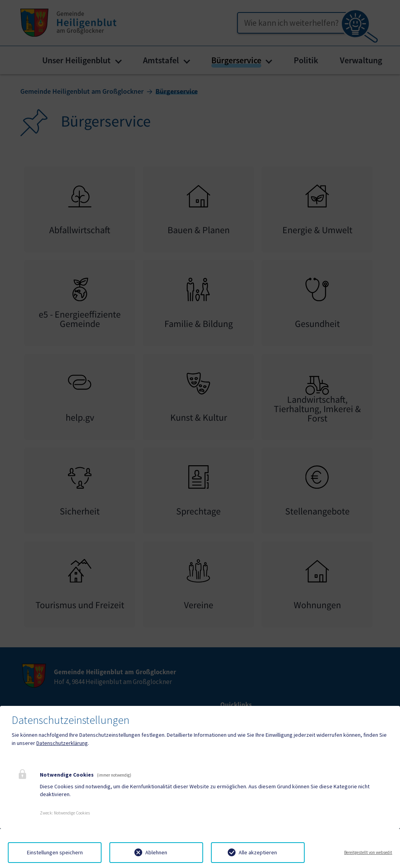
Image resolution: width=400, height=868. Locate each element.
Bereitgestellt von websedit (368, 852)
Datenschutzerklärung (62, 743)
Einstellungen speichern (55, 852)
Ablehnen (156, 852)
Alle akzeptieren (258, 852)
